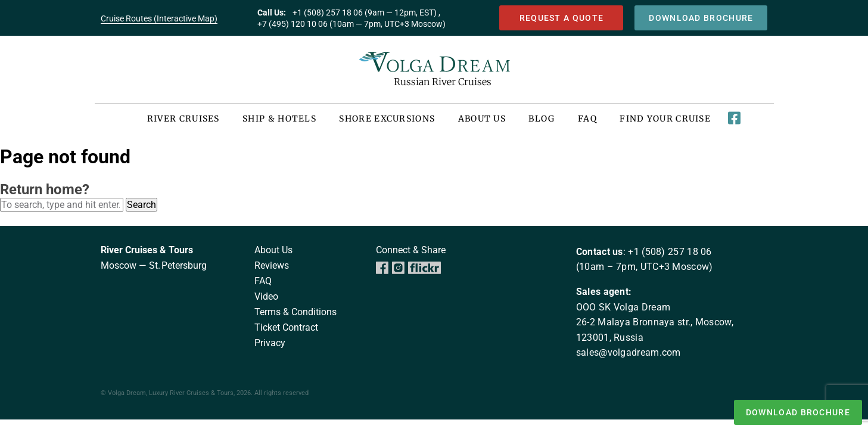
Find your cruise (665, 119)
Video (266, 296)
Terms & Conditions (295, 312)
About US (482, 119)
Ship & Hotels (279, 119)
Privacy (270, 343)
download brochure (701, 18)
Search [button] (141, 205)
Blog (542, 119)
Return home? (45, 189)
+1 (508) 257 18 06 (670, 252)
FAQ (587, 119)
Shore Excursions (387, 119)
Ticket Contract (286, 327)
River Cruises (183, 119)
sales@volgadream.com (629, 352)
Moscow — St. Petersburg (154, 265)
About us (273, 250)
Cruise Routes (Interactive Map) (159, 18)
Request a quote (562, 18)
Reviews (272, 265)
